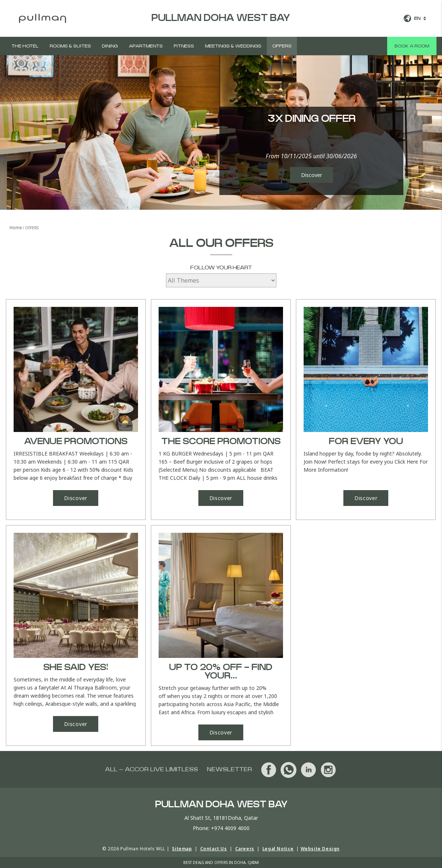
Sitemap (182, 849)
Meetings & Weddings (233, 46)
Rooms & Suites (70, 46)
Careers (245, 849)
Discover (312, 175)
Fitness (184, 46)
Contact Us (214, 849)
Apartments (146, 46)
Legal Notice (278, 849)
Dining (110, 46)
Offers (282, 46)
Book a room (412, 46)
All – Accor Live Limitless (151, 769)
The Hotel (25, 46)
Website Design (320, 849)
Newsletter (229, 769)
